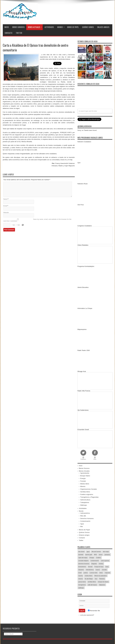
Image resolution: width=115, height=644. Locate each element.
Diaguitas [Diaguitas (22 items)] (94, 564)
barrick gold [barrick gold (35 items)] (89, 555)
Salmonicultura (85, 500)
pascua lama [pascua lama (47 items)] (82, 582)
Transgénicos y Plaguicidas (89, 497)
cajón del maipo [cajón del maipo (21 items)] (83, 558)
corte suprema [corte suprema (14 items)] (105, 561)
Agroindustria (85, 473)
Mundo (61, 27)
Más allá (83, 516)
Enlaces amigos (103, 27)
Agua (82, 524)
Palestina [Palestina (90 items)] (102, 579)
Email (5, 206)
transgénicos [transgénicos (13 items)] (82, 585)
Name (5, 199)
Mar (82, 526)
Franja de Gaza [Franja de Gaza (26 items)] (99, 567)
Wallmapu (84, 505)
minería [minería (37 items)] (81, 579)
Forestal (83, 481)
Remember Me (94, 611)
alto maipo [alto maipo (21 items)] (106, 552)
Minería (83, 486)
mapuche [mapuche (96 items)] (107, 573)
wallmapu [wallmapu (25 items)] (81, 588)
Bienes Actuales (35, 27)
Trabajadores (85, 502)
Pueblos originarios (87, 494)
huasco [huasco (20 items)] (98, 570)
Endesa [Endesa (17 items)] (101, 564)
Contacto (8, 33)
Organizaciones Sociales (89, 489)
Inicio (7, 27)
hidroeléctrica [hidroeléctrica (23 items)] (90, 570)
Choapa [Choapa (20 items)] (92, 558)
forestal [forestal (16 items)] (90, 567)
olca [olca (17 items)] (96, 579)
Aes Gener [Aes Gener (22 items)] (82, 552)
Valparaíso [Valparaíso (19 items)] (102, 585)
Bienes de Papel (73, 27)
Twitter (19, 33)
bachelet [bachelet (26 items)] (81, 555)
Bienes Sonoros (18, 27)
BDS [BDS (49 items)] (95, 555)
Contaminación (85, 521)
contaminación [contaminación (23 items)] (95, 561)
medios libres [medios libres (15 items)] (89, 576)
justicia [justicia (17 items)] (86, 573)
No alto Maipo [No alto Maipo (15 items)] (89, 579)
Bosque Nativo (85, 476)
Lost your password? (87, 615)
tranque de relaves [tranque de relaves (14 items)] (103, 582)
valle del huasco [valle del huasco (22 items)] (92, 585)
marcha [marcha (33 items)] (81, 576)
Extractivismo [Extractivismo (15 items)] (82, 567)
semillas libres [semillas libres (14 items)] (92, 582)
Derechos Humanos (87, 518)
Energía (83, 478)
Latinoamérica (85, 513)
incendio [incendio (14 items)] (104, 570)
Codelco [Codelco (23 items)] (98, 558)
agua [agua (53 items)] (88, 552)
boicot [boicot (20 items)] (101, 555)
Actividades (49, 27)
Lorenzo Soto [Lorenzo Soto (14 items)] (93, 573)
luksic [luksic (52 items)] (101, 573)
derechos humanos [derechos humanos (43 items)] (84, 564)
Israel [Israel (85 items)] (80, 573)
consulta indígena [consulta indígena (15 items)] (83, 561)
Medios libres (85, 484)
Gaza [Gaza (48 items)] (107, 567)
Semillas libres (85, 492)
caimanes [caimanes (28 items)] (107, 555)
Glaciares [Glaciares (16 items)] (81, 570)
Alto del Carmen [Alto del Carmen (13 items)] (96, 552)
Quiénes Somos (88, 27)
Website (6, 212)
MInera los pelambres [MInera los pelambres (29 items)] (101, 576)
